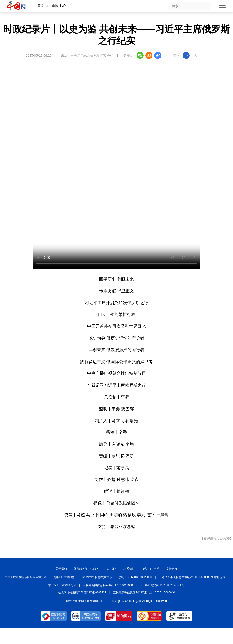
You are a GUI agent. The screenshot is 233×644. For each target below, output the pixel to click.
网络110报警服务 (64, 577)
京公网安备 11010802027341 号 (165, 585)
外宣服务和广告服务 (86, 569)
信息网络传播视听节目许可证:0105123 (82, 593)
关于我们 (61, 569)
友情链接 (172, 569)
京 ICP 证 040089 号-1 (62, 585)
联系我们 (129, 569)
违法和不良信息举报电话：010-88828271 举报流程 (194, 577)
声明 (157, 569)
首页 (41, 6)
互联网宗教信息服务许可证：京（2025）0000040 (144, 593)
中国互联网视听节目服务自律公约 (26, 577)
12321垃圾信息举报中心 (97, 577)
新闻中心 (59, 6)
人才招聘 (111, 569)
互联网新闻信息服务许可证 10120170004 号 (110, 585)
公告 (144, 569)
